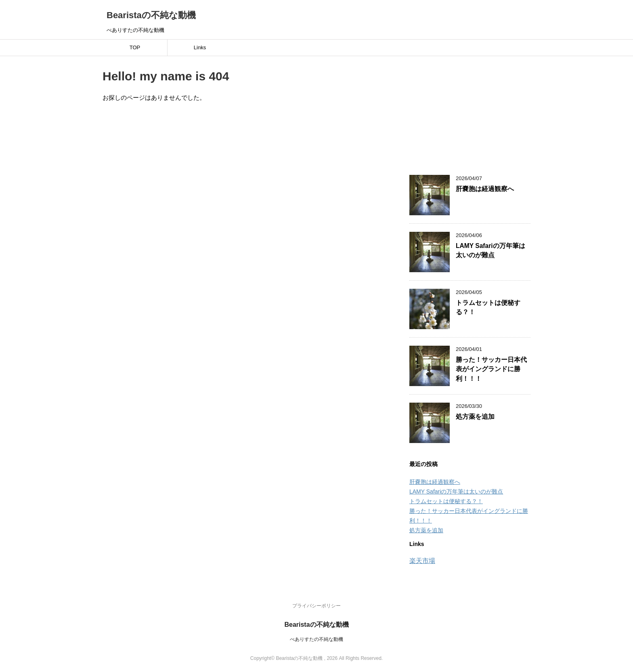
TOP (135, 47)
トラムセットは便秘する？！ (446, 501)
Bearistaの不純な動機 (151, 15)
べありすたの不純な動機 (316, 639)
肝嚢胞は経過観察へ (485, 189)
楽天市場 (422, 561)
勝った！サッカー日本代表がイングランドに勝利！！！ (491, 369)
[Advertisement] (470, 111)
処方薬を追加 (475, 417)
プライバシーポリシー (316, 606)
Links (200, 47)
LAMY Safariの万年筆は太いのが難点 (490, 250)
